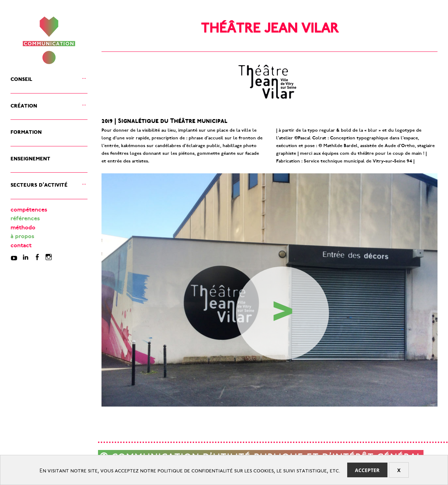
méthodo (23, 228)
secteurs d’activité (39, 184)
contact (21, 246)
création (24, 105)
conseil (21, 78)
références (25, 219)
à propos (22, 237)
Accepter (367, 470)
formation (26, 131)
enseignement (30, 157)
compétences (29, 210)
